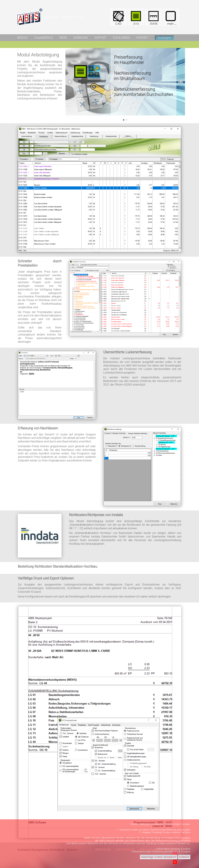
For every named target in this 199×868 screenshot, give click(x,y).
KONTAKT (142, 38)
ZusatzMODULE (44, 38)
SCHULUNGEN (121, 38)
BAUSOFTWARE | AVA (64, 17)
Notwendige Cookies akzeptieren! (159, 857)
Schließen (184, 857)
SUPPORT (100, 38)
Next (181, 82)
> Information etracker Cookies (173, 849)
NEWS (63, 38)
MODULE (22, 38)
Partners (186, 832)
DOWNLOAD (81, 38)
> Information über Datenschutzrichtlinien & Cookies (161, 852)
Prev (70, 82)
